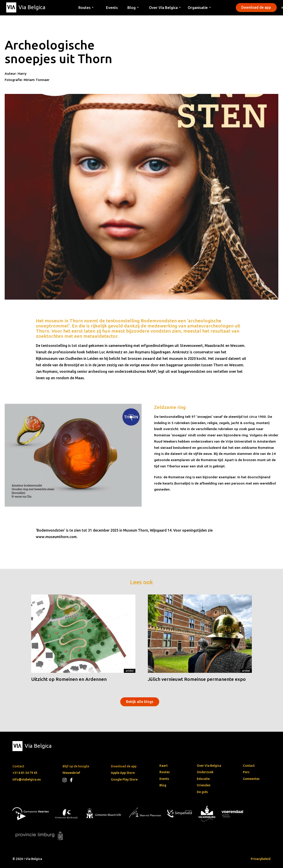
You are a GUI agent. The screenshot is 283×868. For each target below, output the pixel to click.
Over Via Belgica (209, 766)
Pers (246, 772)
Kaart (164, 766)
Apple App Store (123, 773)
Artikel (130, 671)
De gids (202, 792)
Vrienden (204, 785)
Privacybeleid (261, 859)
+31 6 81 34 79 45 (25, 773)
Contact (249, 766)
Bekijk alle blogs (140, 702)
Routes (165, 772)
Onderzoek (205, 772)
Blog (163, 785)
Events (112, 7)
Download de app (256, 7)
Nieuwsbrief (71, 773)
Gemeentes (251, 779)
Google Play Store (124, 779)
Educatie (203, 779)
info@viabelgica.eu (27, 779)
